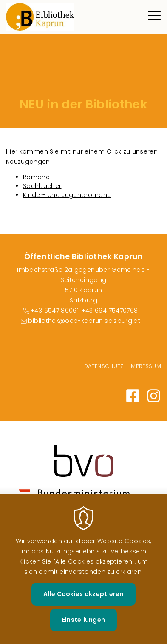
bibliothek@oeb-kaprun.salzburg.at (84, 321)
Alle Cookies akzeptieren (83, 606)
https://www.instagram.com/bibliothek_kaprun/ (154, 396)
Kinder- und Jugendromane (67, 195)
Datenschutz (104, 366)
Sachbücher (42, 186)
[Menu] (154, 17)
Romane (36, 177)
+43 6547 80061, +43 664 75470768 (84, 311)
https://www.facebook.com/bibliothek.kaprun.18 (133, 396)
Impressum (145, 366)
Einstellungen (84, 632)
